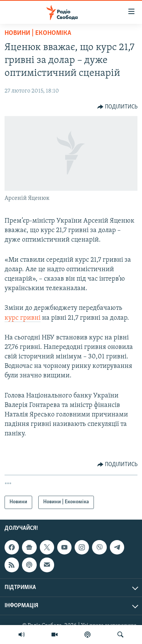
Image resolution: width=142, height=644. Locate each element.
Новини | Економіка (38, 33)
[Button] (118, 107)
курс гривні (23, 318)
